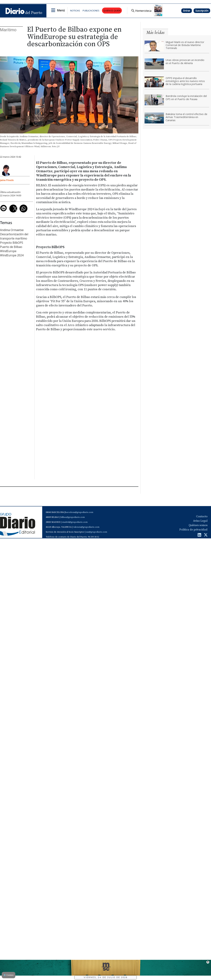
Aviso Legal (200, 521)
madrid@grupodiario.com (75, 522)
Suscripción (202, 11)
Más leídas (155, 32)
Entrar (187, 11)
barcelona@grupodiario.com (79, 512)
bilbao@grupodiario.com (73, 517)
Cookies (9, 975)
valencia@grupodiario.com (86, 527)
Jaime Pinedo (7, 180)
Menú (61, 10)
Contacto (202, 516)
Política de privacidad (193, 530)
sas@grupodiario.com (97, 532)
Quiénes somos (198, 525)
